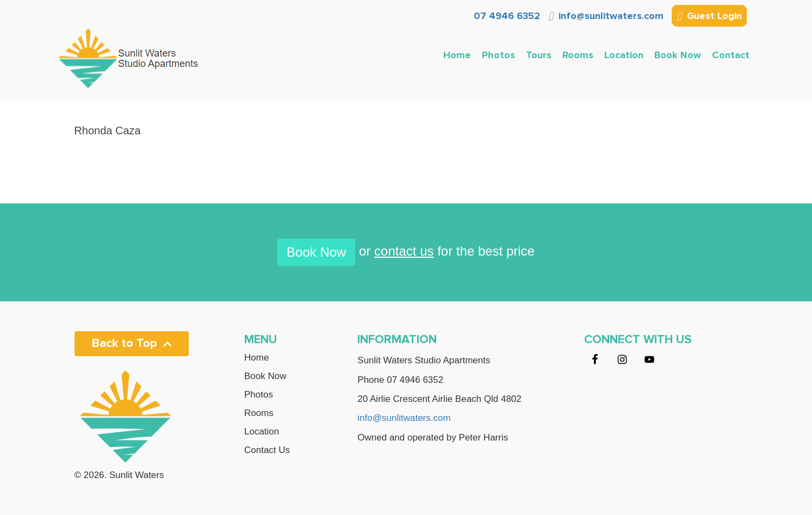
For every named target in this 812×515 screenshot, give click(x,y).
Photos (498, 55)
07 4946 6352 (506, 16)
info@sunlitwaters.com (606, 16)
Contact (731, 55)
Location (624, 55)
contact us (404, 251)
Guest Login (709, 17)
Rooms (578, 55)
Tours (539, 55)
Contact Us (267, 450)
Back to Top (132, 343)
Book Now (678, 55)
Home (457, 55)
